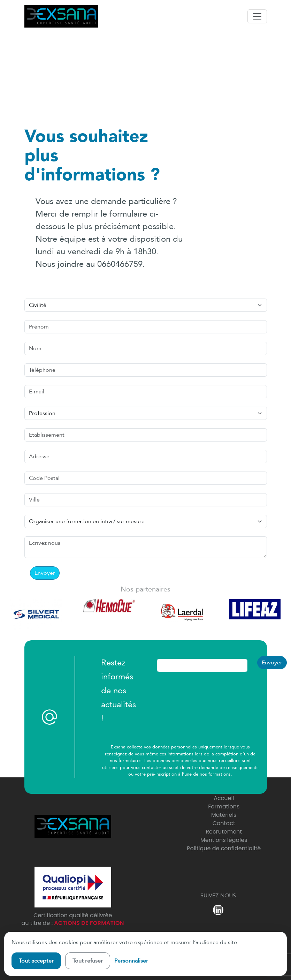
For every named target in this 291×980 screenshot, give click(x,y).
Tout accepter (36, 961)
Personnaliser (131, 961)
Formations (224, 806)
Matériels (224, 815)
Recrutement (224, 832)
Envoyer (45, 573)
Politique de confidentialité (224, 848)
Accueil (224, 798)
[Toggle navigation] (257, 16)
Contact (224, 823)
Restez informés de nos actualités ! (118, 691)
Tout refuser (88, 961)
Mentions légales (224, 840)
